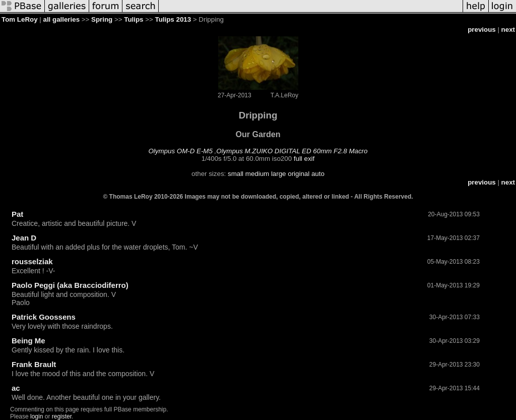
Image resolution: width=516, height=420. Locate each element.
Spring (102, 19)
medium (257, 174)
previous (482, 29)
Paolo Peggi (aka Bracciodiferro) (70, 285)
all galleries (61, 19)
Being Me (28, 341)
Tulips (134, 19)
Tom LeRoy (20, 19)
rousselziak (32, 261)
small (236, 174)
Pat (17, 214)
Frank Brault (34, 364)
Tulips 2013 (173, 19)
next (508, 29)
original (299, 174)
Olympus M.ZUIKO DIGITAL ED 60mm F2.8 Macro (292, 151)
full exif (304, 159)
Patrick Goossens (44, 317)
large (279, 174)
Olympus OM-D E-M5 (181, 151)
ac (16, 388)
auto (318, 174)
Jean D (24, 238)
